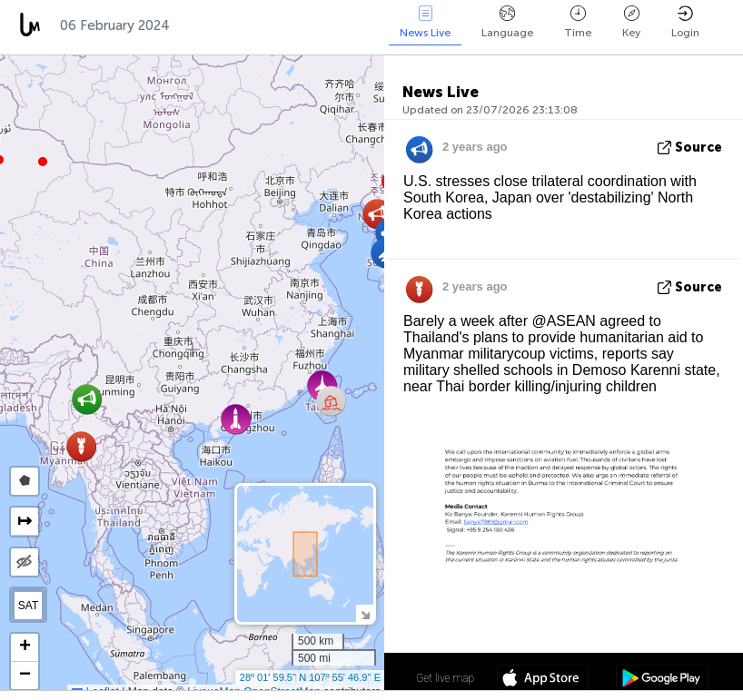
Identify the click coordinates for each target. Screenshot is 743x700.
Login (685, 22)
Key (631, 22)
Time (578, 22)
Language (507, 22)
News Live (425, 22)
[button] (43, 162)
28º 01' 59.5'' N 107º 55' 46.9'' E (310, 677)
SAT (28, 606)
